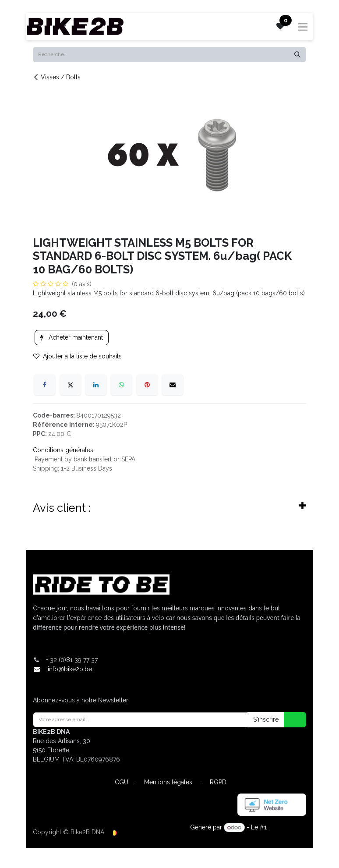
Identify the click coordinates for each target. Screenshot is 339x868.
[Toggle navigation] (303, 27)
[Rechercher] (297, 55)
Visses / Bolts (57, 77)
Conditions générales (63, 450)
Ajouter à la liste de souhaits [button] (78, 356)
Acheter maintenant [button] (72, 337)
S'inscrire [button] (266, 719)
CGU (122, 782)
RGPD (218, 782)
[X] (71, 385)
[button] (290, 720)
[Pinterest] (147, 385)
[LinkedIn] (96, 385)
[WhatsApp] (121, 385)
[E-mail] (173, 385)
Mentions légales (168, 782)
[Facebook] (45, 385)
